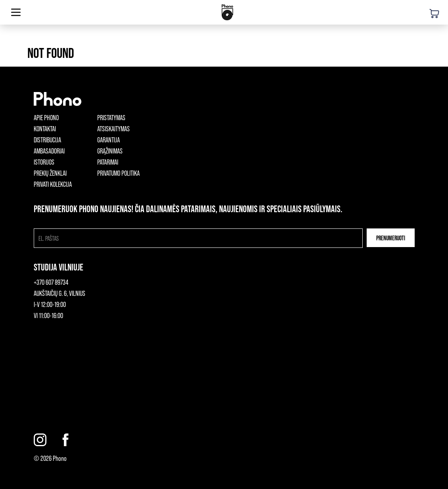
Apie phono (46, 117)
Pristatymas (111, 117)
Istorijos (44, 162)
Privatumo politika (118, 173)
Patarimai (108, 162)
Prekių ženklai (50, 173)
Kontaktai (45, 128)
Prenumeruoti (391, 238)
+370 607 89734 (51, 282)
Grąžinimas (110, 151)
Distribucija (47, 140)
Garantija (109, 140)
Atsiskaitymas (113, 128)
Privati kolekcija (53, 184)
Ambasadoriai (49, 151)
